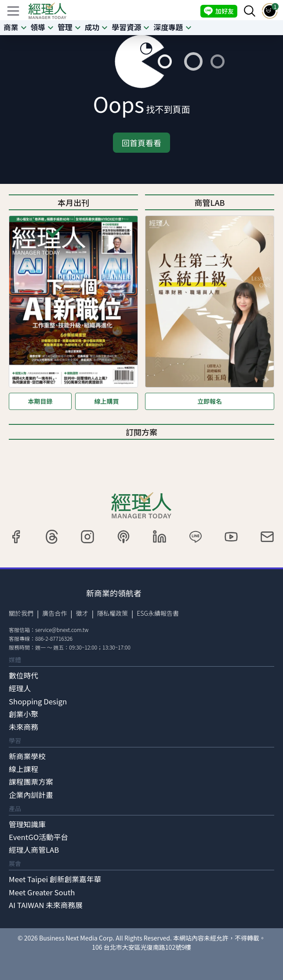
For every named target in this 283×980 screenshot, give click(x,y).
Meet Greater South (42, 892)
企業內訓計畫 (31, 795)
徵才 (82, 613)
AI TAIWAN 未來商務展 (46, 905)
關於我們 (21, 613)
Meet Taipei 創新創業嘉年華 (55, 879)
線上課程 (24, 769)
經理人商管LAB (34, 850)
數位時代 (24, 675)
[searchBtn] (250, 11)
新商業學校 (27, 756)
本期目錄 (40, 401)
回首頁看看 (141, 143)
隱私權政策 (112, 613)
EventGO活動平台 (38, 837)
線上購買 (107, 401)
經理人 (20, 688)
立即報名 (210, 401)
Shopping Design (38, 701)
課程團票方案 (31, 782)
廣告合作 (54, 613)
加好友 (219, 11)
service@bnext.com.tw (62, 630)
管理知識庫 (27, 824)
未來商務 (24, 727)
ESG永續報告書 (158, 613)
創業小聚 (24, 714)
